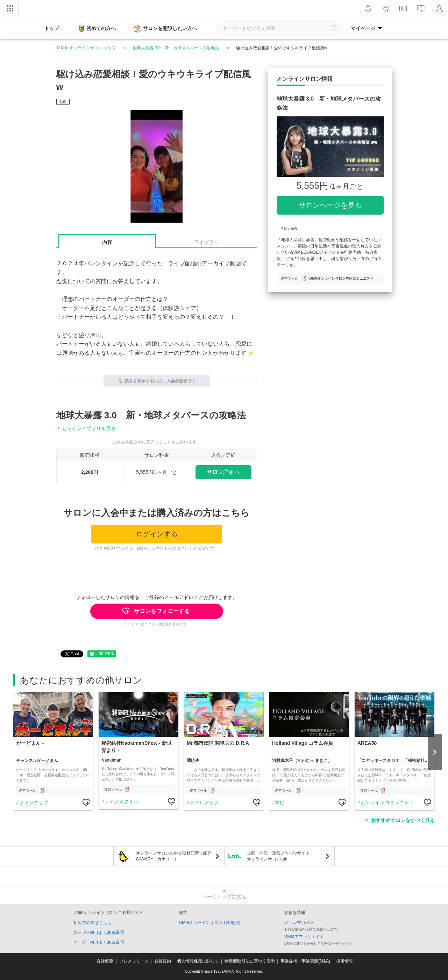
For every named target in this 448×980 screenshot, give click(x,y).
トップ (52, 28)
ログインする (157, 534)
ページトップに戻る (224, 896)
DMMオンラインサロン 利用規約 (210, 923)
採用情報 (344, 961)
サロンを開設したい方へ (166, 29)
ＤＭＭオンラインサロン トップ (86, 48)
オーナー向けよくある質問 (99, 942)
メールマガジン (299, 922)
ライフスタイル (121, 801)
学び (280, 802)
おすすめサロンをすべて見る (403, 820)
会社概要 (105, 961)
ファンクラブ (34, 802)
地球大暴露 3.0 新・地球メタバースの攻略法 (176, 48)
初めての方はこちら (92, 923)
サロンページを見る (330, 205)
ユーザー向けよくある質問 (99, 932)
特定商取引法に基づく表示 (250, 961)
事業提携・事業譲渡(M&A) (305, 961)
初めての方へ (97, 29)
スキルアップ (204, 802)
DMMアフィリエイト (304, 937)
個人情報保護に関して (198, 961)
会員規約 (163, 961)
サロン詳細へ (223, 472)
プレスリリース (134, 961)
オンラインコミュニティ (387, 802)
